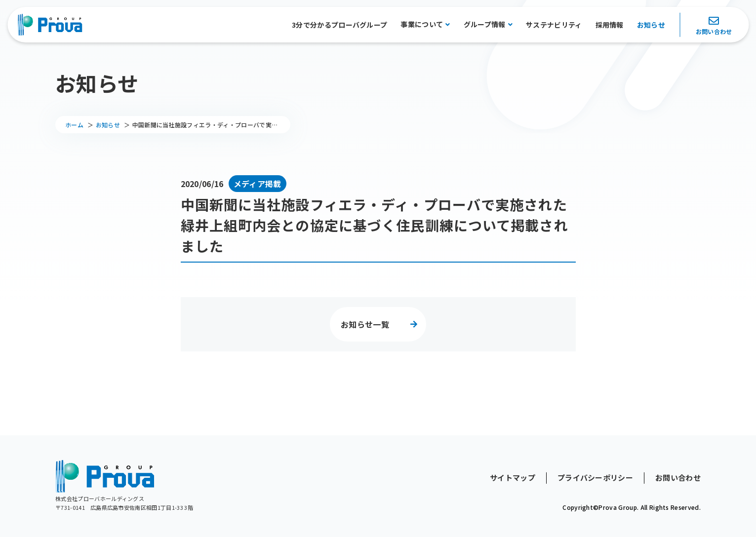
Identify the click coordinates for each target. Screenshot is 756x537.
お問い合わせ (714, 32)
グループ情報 (485, 24)
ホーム (74, 125)
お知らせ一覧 (365, 324)
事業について (422, 24)
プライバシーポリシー (595, 478)
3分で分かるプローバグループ (339, 25)
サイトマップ (513, 478)
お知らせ (651, 25)
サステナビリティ (554, 25)
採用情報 (610, 25)
